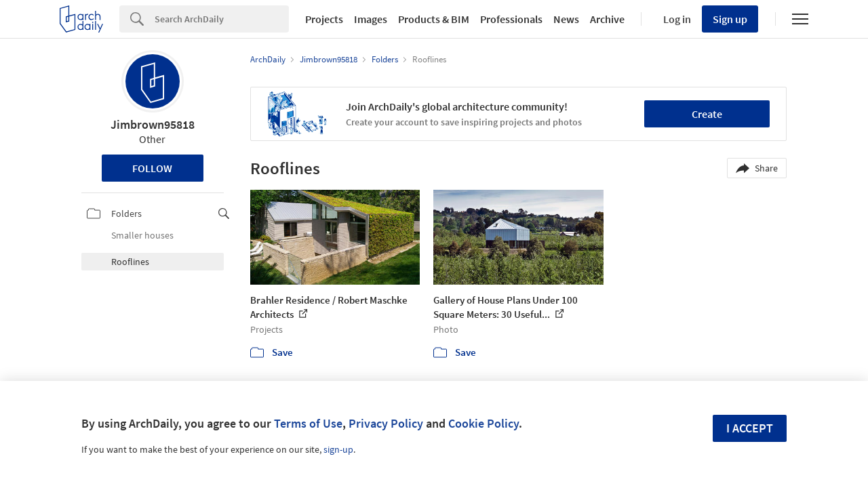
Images (371, 19)
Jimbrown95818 (153, 124)
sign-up (338, 449)
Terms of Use (308, 423)
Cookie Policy (484, 423)
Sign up (730, 19)
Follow (152, 168)
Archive (607, 19)
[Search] (222, 19)
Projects (324, 19)
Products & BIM (434, 19)
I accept (750, 428)
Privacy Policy (386, 423)
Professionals (511, 19)
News (566, 19)
